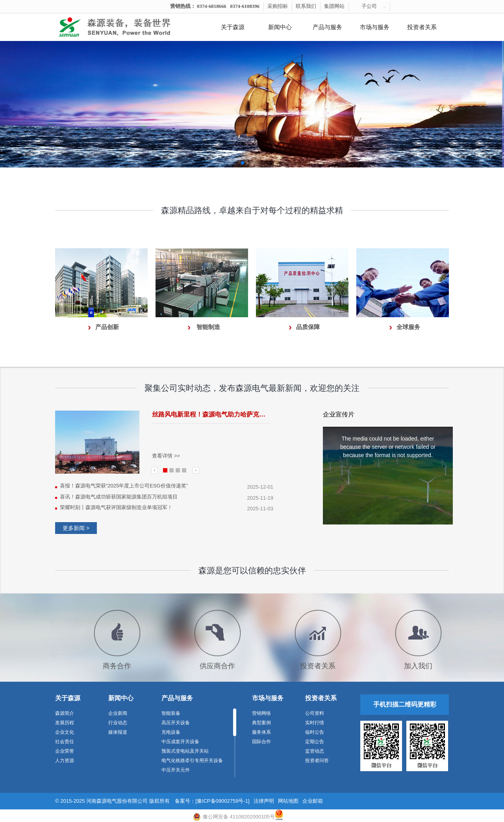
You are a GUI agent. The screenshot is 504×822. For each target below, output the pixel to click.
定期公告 (315, 742)
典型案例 (261, 723)
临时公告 (315, 732)
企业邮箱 (313, 801)
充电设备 (171, 732)
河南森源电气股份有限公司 (117, 801)
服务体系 (261, 732)
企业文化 (65, 732)
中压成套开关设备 (180, 742)
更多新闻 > (76, 528)
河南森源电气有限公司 (124, 27)
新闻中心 (280, 27)
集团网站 (334, 6)
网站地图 (288, 801)
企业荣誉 (65, 751)
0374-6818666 (212, 6)
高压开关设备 (176, 723)
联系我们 (306, 6)
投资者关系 (422, 27)
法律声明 (264, 801)
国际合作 (261, 742)
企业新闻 (118, 713)
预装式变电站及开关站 (185, 751)
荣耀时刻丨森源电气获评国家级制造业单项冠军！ (116, 507)
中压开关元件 (176, 770)
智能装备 (171, 713)
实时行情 (315, 723)
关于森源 (233, 27)
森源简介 (65, 713)
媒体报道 (118, 732)
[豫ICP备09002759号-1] (222, 801)
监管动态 (315, 751)
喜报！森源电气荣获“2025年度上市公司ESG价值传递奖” (124, 486)
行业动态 (118, 723)
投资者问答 (317, 761)
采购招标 (278, 6)
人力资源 (65, 761)
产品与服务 (327, 27)
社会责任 (65, 742)
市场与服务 (375, 27)
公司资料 (315, 713)
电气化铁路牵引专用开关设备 (192, 761)
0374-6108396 (245, 6)
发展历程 (65, 723)
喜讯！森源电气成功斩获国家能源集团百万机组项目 (119, 497)
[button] (236, 163)
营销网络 (261, 713)
